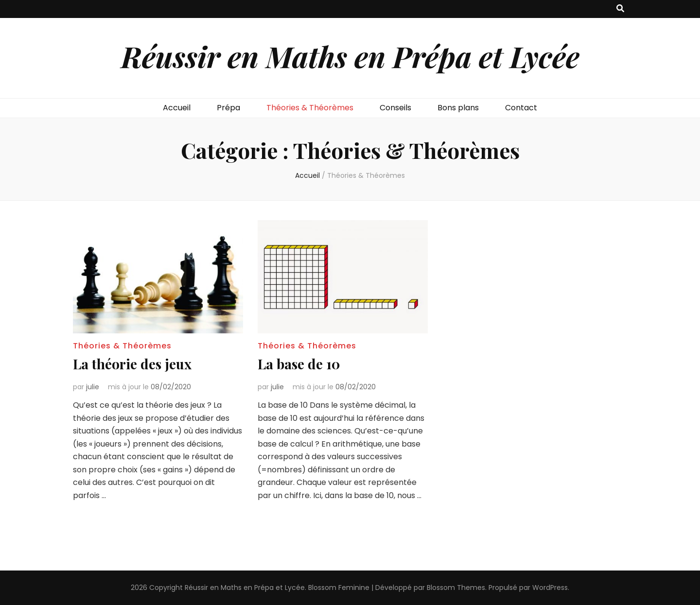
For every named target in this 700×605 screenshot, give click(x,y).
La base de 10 (299, 364)
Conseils (395, 108)
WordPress (550, 588)
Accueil (177, 108)
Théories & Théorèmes (310, 108)
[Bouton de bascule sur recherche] (620, 9)
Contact (521, 108)
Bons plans (458, 108)
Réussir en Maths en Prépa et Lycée (350, 56)
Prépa (228, 108)
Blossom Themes (456, 588)
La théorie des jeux (132, 364)
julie (93, 387)
